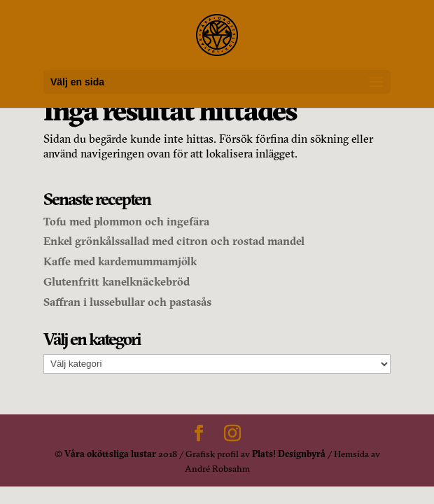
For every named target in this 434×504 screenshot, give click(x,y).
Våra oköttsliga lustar (110, 454)
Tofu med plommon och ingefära (126, 221)
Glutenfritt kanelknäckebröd (117, 281)
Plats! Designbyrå (289, 454)
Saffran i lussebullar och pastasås (127, 302)
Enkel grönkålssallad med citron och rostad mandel (174, 241)
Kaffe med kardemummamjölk (120, 261)
